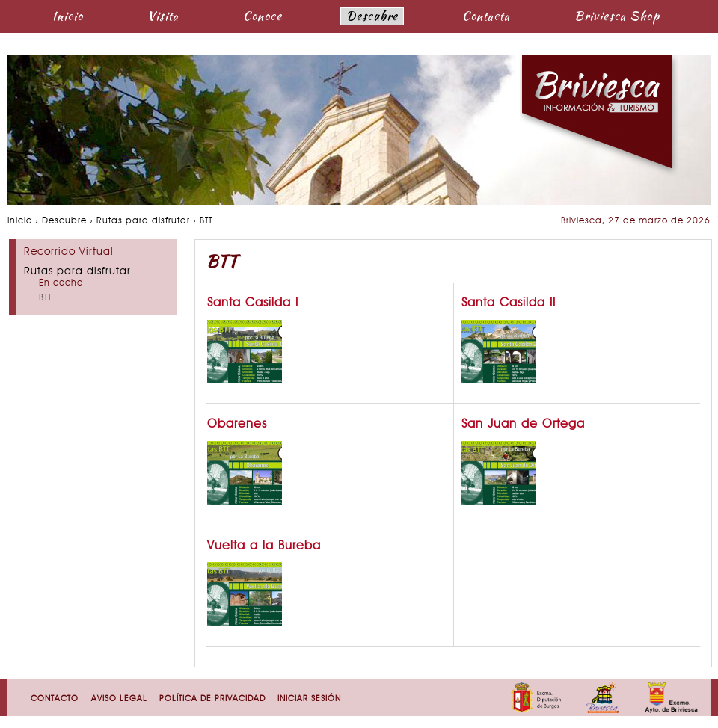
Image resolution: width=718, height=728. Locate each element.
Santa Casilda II (509, 303)
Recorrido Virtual (69, 252)
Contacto (55, 699)
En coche (61, 283)
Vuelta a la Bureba (264, 546)
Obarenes (237, 425)
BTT (45, 298)
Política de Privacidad (212, 699)
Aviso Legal (119, 699)
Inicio (68, 16)
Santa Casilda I (253, 303)
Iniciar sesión (309, 699)
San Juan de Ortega (523, 425)
